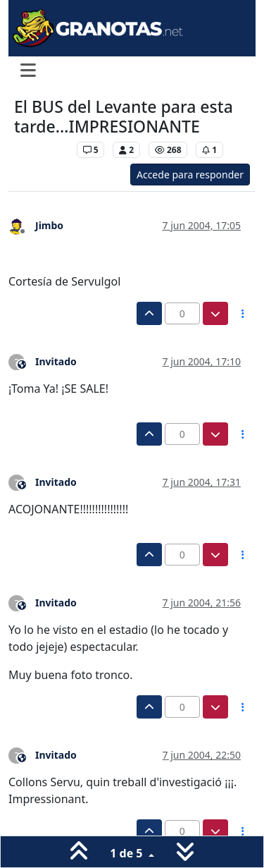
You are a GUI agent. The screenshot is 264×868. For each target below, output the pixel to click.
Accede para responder (190, 175)
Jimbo (49, 225)
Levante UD (42, 150)
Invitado (56, 361)
